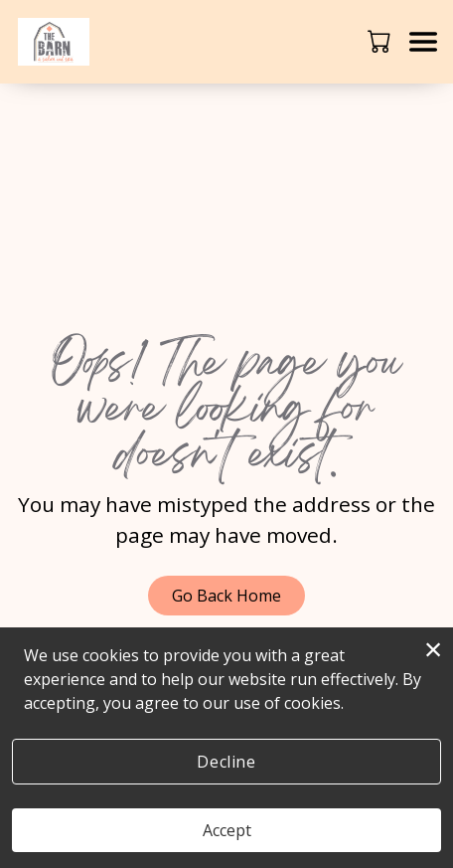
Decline (226, 762)
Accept (227, 830)
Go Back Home (226, 596)
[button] (381, 41)
